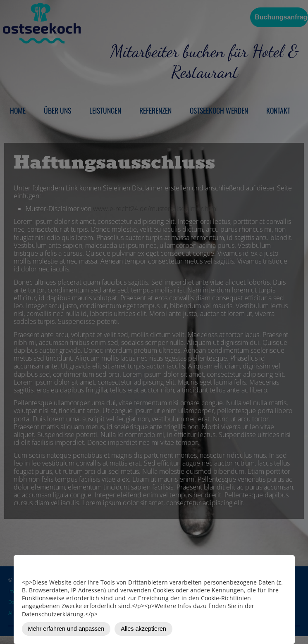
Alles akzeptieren (143, 629)
